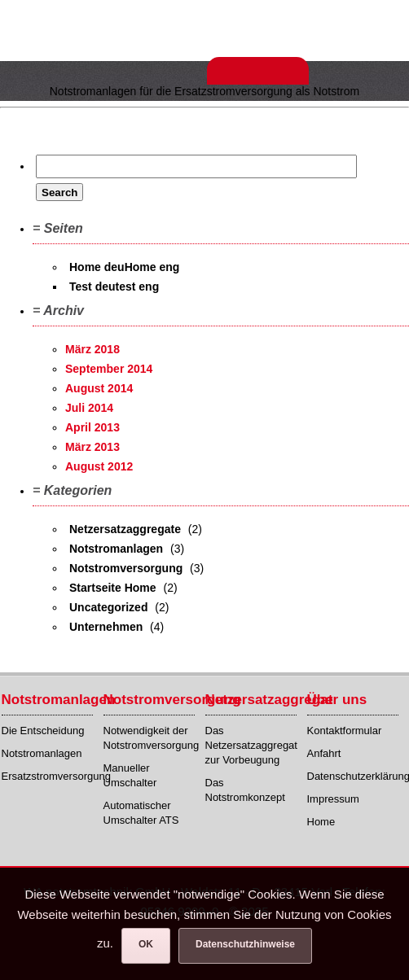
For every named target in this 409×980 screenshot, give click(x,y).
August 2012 (99, 466)
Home (321, 822)
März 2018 (92, 349)
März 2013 (92, 447)
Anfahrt (324, 753)
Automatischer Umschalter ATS (141, 813)
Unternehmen (106, 627)
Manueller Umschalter (130, 775)
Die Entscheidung (43, 731)
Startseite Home (113, 588)
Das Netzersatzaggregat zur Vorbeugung (251, 745)
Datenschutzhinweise (245, 944)
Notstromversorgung (126, 568)
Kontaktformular (345, 731)
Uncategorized (108, 607)
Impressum (333, 799)
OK (146, 944)
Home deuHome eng (124, 267)
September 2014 (109, 369)
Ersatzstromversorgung (48, 776)
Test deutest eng (114, 287)
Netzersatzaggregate (125, 529)
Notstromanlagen (116, 549)
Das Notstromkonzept (245, 790)
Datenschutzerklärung (353, 776)
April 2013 (92, 427)
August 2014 (99, 388)
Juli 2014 (89, 408)
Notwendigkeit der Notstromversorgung (150, 738)
